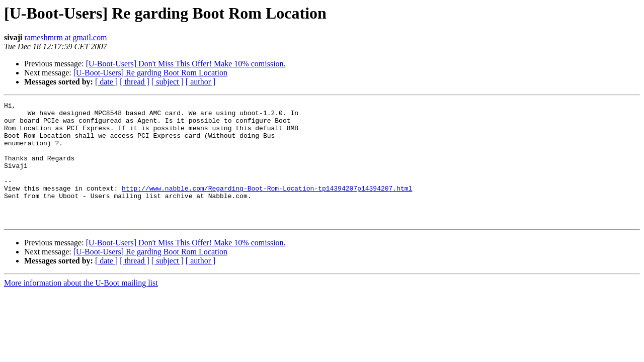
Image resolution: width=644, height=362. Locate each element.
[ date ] (106, 82)
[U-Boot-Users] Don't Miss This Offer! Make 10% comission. (186, 64)
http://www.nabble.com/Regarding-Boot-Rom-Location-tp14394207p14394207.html (267, 206)
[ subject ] (168, 82)
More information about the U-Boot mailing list (81, 307)
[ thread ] (135, 82)
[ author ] (201, 82)
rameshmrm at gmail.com (65, 37)
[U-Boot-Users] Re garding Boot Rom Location (150, 73)
